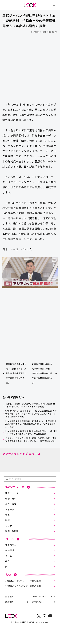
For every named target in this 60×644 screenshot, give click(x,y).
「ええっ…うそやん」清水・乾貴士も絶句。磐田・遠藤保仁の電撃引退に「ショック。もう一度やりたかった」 (31, 439)
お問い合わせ (38, 602)
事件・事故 (11, 504)
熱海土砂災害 (12, 531)
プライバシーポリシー (42, 596)
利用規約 (9, 602)
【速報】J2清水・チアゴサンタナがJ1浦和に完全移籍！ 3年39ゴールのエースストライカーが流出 (31, 405)
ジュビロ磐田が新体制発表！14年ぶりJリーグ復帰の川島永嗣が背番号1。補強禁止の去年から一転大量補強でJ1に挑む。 (31, 424)
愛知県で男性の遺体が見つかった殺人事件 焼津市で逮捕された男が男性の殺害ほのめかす (42, 373)
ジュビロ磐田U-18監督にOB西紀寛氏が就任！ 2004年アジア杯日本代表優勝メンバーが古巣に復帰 (31, 432)
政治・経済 (11, 498)
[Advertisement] (30, 66)
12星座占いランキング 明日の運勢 (23, 586)
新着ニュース (12, 493)
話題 (8, 520)
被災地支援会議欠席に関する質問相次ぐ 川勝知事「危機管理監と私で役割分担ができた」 (16, 373)
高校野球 (10, 550)
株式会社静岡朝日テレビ (22, 622)
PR (7, 567)
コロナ (9, 526)
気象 (8, 515)
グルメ (9, 556)
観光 (8, 561)
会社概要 (9, 596)
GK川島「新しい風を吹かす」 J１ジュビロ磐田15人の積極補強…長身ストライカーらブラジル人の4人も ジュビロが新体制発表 (31, 414)
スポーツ (10, 509)
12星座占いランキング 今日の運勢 (23, 581)
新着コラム (11, 545)
